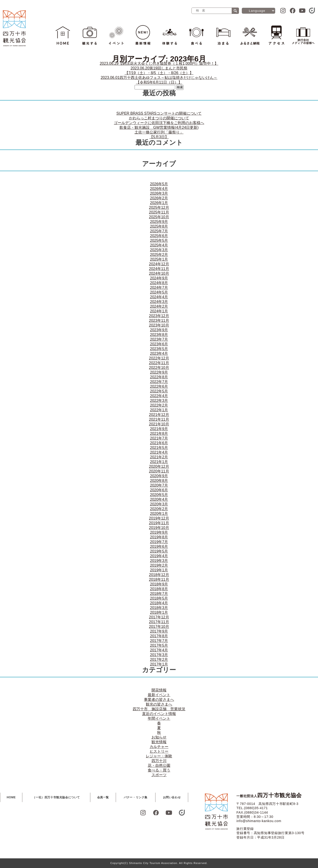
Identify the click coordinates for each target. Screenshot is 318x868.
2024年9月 (159, 278)
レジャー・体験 (159, 756)
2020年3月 (159, 504)
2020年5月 (159, 495)
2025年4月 (159, 245)
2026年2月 (159, 198)
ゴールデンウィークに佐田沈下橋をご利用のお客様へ (159, 123)
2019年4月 (159, 556)
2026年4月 (159, 189)
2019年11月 (159, 523)
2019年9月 (159, 532)
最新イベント (159, 695)
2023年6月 (159, 344)
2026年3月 (159, 193)
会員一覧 (103, 797)
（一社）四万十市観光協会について (56, 797)
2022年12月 (159, 358)
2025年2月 (159, 255)
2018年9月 (159, 584)
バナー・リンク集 (136, 797)
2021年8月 (159, 434)
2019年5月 (159, 551)
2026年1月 (159, 203)
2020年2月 (159, 509)
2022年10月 (159, 368)
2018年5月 (159, 598)
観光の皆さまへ (159, 704)
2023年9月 (159, 330)
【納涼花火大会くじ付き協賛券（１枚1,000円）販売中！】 (159, 63)
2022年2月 (159, 405)
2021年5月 (159, 448)
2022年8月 (159, 377)
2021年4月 (159, 452)
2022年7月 (159, 382)
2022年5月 (159, 391)
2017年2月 (159, 660)
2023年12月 (159, 316)
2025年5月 (159, 240)
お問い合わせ (172, 797)
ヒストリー (159, 751)
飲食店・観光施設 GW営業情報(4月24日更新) (159, 127)
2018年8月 (159, 589)
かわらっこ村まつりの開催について (159, 118)
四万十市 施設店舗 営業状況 (159, 709)
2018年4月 (159, 603)
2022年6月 (159, 386)
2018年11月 (159, 579)
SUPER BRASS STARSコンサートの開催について (159, 113)
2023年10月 (159, 325)
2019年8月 (159, 537)
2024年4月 (159, 297)
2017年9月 (159, 631)
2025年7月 (159, 231)
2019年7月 (159, 542)
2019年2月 (159, 565)
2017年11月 (159, 622)
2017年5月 (159, 645)
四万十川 (159, 761)
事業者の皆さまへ (159, 700)
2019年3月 (159, 561)
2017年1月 (159, 664)
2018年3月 (159, 608)
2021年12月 (159, 415)
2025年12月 (159, 208)
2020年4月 (159, 499)
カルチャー (159, 747)
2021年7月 (159, 438)
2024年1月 (159, 311)
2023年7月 (159, 339)
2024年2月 (159, 306)
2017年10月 (159, 627)
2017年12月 (159, 617)
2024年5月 (159, 292)
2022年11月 (159, 363)
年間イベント (159, 718)
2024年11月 (159, 269)
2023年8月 (159, 335)
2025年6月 (159, 236)
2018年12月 (159, 575)
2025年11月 (159, 212)
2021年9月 (159, 429)
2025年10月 (159, 217)
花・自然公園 (159, 765)
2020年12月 (159, 466)
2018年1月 (159, 612)
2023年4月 (159, 353)
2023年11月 (159, 321)
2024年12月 (159, 264)
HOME (11, 797)
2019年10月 (159, 528)
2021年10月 (159, 424)
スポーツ (159, 775)
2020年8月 (159, 481)
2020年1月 (159, 514)
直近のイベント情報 (159, 714)
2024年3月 (159, 302)
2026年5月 (159, 184)
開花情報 (159, 690)
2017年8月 (159, 636)
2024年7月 (159, 288)
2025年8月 (159, 226)
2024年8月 (159, 283)
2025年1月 (159, 259)
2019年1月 (159, 570)
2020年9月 (159, 476)
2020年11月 (159, 471)
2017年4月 (159, 650)
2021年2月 (159, 457)
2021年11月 (159, 419)
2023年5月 (159, 349)
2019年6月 (159, 547)
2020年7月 (159, 485)
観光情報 (159, 742)
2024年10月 (159, 273)
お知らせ (159, 737)
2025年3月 (159, 250)
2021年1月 (159, 462)
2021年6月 (159, 443)
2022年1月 (159, 410)
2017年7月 (159, 641)
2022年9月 (159, 372)
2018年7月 (159, 594)
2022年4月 (159, 396)
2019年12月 (159, 518)
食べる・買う (159, 770)
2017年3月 (159, 655)
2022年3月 (159, 401)
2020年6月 (159, 490)
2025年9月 (159, 222)
